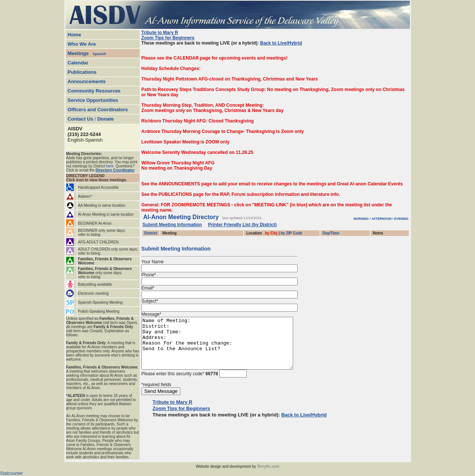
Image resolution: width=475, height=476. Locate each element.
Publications (82, 72)
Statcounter (11, 473)
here (110, 166)
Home (74, 35)
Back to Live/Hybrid (281, 43)
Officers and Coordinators (98, 110)
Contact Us (81, 119)
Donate (106, 119)
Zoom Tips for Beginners (168, 38)
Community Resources (94, 91)
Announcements (87, 81)
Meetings (78, 53)
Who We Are (82, 44)
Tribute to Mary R (160, 33)
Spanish (99, 54)
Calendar (78, 63)
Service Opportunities (93, 100)
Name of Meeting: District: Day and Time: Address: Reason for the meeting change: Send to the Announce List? (226, 348)
